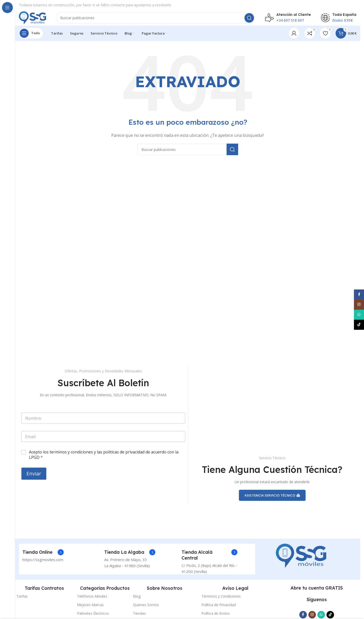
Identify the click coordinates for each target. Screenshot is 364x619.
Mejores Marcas (90, 612)
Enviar (34, 478)
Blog (137, 604)
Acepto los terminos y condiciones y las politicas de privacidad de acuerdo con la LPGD (104, 460)
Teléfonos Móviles (92, 604)
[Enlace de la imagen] (301, 563)
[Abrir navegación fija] (31, 38)
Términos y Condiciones (221, 604)
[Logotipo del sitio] (37, 20)
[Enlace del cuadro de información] (43, 560)
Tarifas (22, 604)
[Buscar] (160, 20)
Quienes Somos (146, 612)
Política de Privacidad (219, 612)
